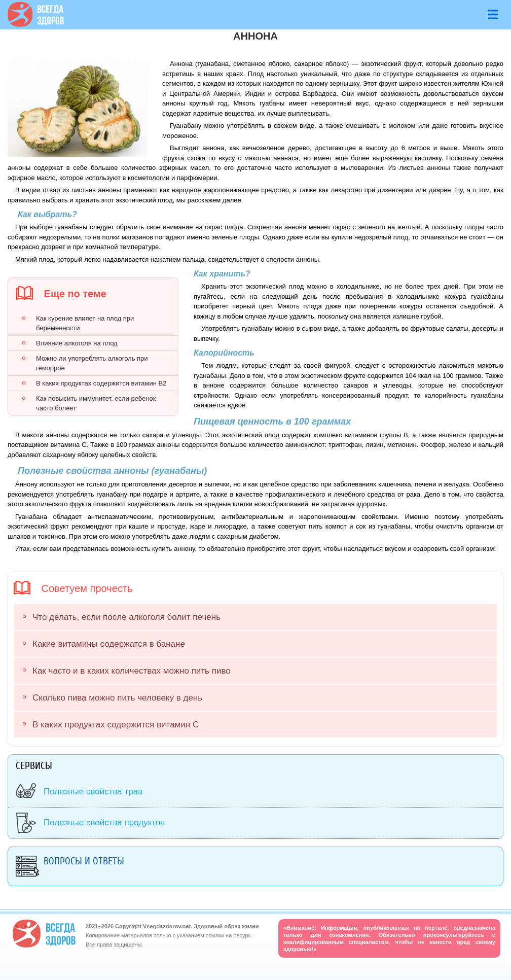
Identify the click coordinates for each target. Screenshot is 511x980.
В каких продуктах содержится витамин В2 (101, 383)
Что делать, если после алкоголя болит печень (126, 617)
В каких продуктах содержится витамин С (116, 725)
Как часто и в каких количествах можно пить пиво (132, 671)
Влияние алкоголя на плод (77, 343)
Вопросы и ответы (84, 861)
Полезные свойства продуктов (104, 822)
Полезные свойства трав (93, 792)
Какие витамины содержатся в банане (109, 644)
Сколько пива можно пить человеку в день (117, 698)
